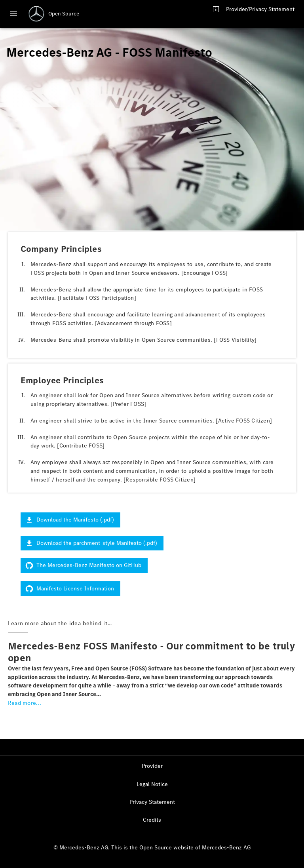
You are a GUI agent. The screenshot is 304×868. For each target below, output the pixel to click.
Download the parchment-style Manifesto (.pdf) (92, 543)
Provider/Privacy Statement (260, 9)
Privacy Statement (152, 802)
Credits (152, 820)
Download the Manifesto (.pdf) (70, 520)
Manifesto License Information (70, 589)
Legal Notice (152, 784)
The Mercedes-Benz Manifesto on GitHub (84, 565)
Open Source (64, 14)
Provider (152, 766)
